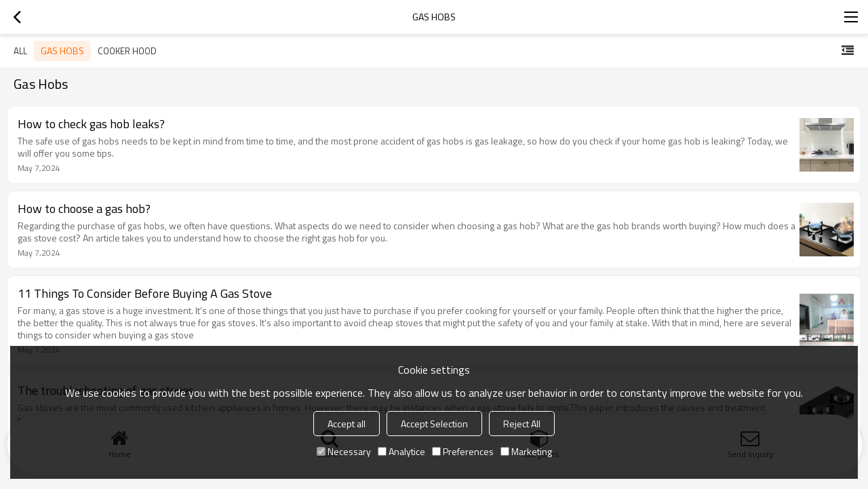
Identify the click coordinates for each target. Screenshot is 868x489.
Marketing (526, 451)
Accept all (347, 424)
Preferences (463, 451)
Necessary (344, 451)
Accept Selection (434, 424)
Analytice (401, 451)
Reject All (522, 424)
